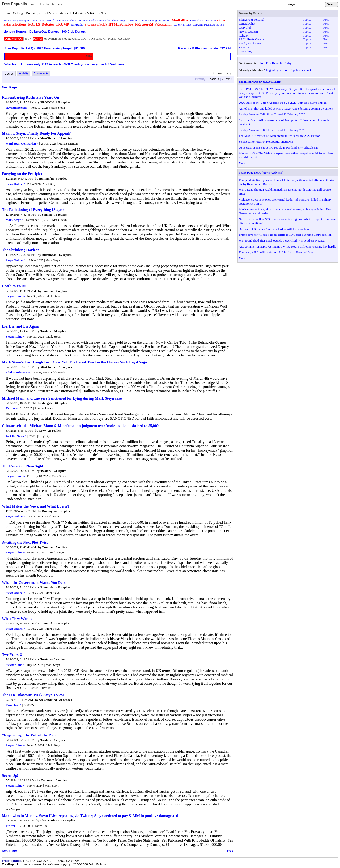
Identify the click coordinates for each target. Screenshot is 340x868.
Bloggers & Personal (251, 19)
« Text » (227, 79)
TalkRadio (77, 24)
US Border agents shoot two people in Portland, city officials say (278, 148)
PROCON (47, 102)
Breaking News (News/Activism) (260, 82)
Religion (244, 36)
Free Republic (14, 4)
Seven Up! (10, 776)
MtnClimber (49, 138)
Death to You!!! (14, 286)
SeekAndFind (48, 700)
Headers (213, 79)
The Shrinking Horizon (21, 250)
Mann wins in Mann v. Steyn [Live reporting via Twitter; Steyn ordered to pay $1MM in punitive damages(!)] (90, 816)
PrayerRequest (22, 20)
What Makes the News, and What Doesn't (36, 506)
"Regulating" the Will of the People (31, 735)
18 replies (66, 367)
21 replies (66, 700)
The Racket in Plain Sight (23, 466)
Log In (44, 4)
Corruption (133, 20)
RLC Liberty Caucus (251, 39)
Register (56, 4)
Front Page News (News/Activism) (261, 173)
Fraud (167, 20)
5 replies (61, 178)
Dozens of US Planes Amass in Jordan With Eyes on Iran (274, 229)
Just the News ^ (16, 436)
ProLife (50, 20)
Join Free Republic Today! (276, 63)
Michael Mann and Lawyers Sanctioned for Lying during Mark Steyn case (62, 398)
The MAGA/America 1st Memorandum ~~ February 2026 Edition (279, 136)
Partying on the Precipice (22, 174)
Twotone (48, 291)
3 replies (64, 511)
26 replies (55, 430)
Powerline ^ (13, 705)
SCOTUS (38, 20)
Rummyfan (46, 178)
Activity (24, 73)
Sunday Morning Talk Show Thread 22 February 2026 (272, 114)
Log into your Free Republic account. (289, 70)
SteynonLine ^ (15, 296)
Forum (34, 4)
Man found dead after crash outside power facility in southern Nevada (282, 241)
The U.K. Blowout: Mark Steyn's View (33, 695)
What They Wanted (18, 619)
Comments (41, 73)
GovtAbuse (197, 20)
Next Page (9, 87)
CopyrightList (182, 24)
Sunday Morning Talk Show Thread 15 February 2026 (272, 130)
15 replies (60, 215)
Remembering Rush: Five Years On (30, 97)
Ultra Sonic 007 (51, 820)
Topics (307, 19)
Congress (156, 20)
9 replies (61, 291)
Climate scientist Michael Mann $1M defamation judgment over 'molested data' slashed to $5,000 (80, 426)
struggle (47, 403)
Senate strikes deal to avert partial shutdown (266, 142)
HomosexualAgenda (91, 20)
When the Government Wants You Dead (34, 583)
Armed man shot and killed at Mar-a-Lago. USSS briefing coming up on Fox (286, 109)
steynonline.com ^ (17, 108)
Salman (47, 215)
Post (326, 19)
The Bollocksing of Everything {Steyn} (33, 210)
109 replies (63, 102)
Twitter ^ (12, 408)
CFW (42, 430)
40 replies (61, 403)
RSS (230, 851)
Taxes (145, 20)
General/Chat (247, 24)
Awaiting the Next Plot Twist (25, 542)
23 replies (60, 471)
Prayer (7, 20)
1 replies (59, 740)
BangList (62, 20)
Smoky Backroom (250, 43)
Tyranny (211, 20)
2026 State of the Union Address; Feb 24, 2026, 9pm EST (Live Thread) (283, 103)
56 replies (64, 623)
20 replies (64, 587)
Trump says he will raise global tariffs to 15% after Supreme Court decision (285, 235)
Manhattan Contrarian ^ (22, 143)
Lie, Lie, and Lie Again (20, 326)
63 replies (69, 820)
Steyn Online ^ (15, 184)
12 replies (66, 138)
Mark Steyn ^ (15, 220)
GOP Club (245, 28)
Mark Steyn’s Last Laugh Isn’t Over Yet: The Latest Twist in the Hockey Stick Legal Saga (74, 362)
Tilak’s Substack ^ (18, 372)
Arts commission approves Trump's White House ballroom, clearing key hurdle (287, 246)
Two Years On (13, 655)
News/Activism (248, 32)
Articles (9, 74)
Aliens (73, 20)
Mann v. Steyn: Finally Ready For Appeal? (36, 133)
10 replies (61, 780)
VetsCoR (244, 47)
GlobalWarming (115, 20)
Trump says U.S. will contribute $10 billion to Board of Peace (277, 252)
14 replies (60, 331)
